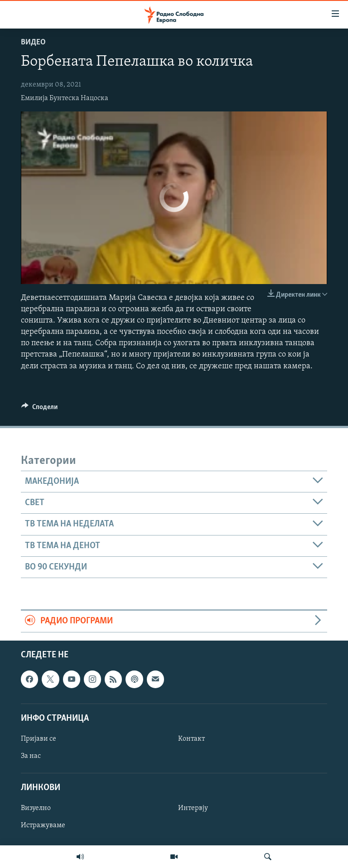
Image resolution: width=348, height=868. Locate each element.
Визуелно (36, 808)
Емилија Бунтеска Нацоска (65, 98)
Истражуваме (43, 825)
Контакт (191, 739)
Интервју (193, 808)
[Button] (39, 409)
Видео (33, 42)
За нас (31, 756)
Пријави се (39, 739)
